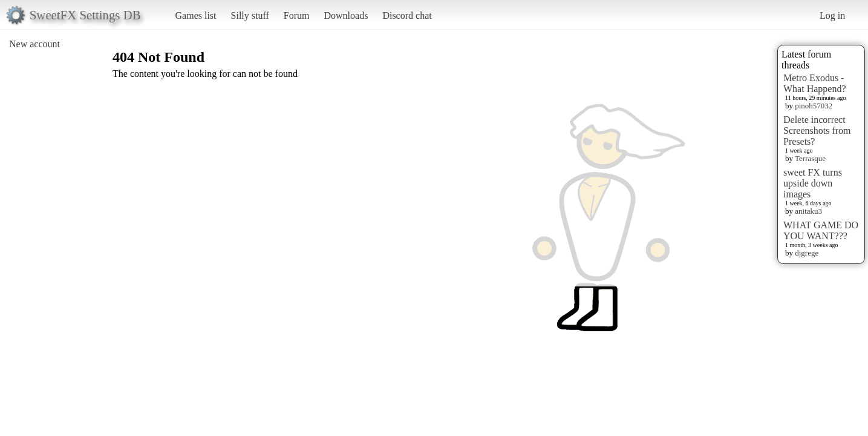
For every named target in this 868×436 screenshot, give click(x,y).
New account (34, 44)
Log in (832, 15)
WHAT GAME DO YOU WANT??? (821, 230)
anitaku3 (808, 211)
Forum (297, 15)
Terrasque (810, 158)
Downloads (346, 15)
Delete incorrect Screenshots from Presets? (817, 130)
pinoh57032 (814, 106)
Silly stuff (250, 15)
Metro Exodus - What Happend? (815, 83)
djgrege (807, 253)
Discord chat (407, 15)
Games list (196, 15)
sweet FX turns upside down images (813, 183)
